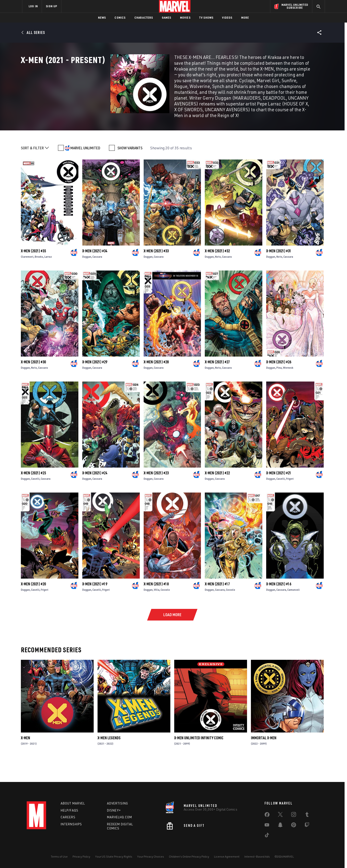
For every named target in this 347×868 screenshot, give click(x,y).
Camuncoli (293, 610)
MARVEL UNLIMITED (85, 169)
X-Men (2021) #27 (217, 383)
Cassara (97, 277)
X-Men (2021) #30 (33, 383)
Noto (218, 277)
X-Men (25, 759)
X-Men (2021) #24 (95, 494)
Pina (279, 388)
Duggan (87, 277)
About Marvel (73, 803)
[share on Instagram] (294, 815)
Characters (144, 18)
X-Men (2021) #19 (95, 605)
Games (167, 18)
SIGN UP (51, 6)
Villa (157, 610)
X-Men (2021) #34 (95, 272)
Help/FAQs (70, 810)
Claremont (27, 277)
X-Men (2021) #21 (279, 494)
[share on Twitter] (280, 815)
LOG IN (33, 6)
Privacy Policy (81, 856)
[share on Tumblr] (307, 815)
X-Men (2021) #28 (156, 383)
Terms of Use (59, 856)
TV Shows (206, 18)
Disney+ (114, 810)
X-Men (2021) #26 (279, 383)
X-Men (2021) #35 (33, 272)
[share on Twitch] (307, 826)
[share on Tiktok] (267, 836)
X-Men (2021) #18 (156, 605)
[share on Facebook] (267, 816)
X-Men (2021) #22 (217, 494)
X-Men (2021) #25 (33, 494)
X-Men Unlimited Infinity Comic (199, 759)
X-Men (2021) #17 (217, 605)
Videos (227, 18)
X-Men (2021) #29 (95, 383)
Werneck (288, 388)
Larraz (48, 277)
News (102, 18)
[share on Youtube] (267, 826)
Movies (185, 18)
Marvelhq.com (120, 817)
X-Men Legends (109, 759)
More (245, 18)
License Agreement (227, 856)
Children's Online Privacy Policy (189, 856)
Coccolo (165, 610)
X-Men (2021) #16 (279, 605)
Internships (71, 824)
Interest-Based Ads (257, 856)
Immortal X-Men (264, 759)
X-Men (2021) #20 (33, 605)
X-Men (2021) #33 (156, 272)
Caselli (35, 499)
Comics (120, 18)
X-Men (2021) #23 (156, 494)
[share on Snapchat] (280, 826)
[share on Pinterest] (294, 826)
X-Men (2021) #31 (279, 272)
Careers (68, 817)
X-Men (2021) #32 (217, 272)
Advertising (118, 803)
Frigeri (290, 499)
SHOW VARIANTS (130, 169)
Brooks (39, 277)
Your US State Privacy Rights (114, 856)
